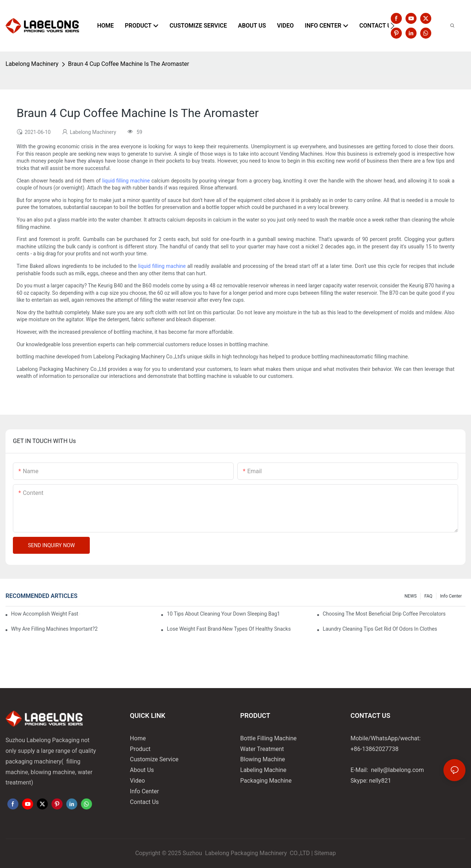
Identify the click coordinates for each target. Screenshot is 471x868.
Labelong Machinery (32, 64)
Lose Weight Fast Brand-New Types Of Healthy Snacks (229, 629)
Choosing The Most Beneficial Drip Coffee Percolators (384, 614)
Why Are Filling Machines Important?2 (54, 629)
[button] (392, 26)
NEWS (410, 596)
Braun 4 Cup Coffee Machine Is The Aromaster (129, 64)
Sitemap (325, 853)
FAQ (428, 596)
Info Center (451, 596)
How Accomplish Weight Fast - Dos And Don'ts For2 (45, 614)
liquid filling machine (126, 181)
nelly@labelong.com (397, 770)
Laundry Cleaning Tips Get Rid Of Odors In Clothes (380, 629)
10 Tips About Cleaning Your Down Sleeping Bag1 (223, 614)
